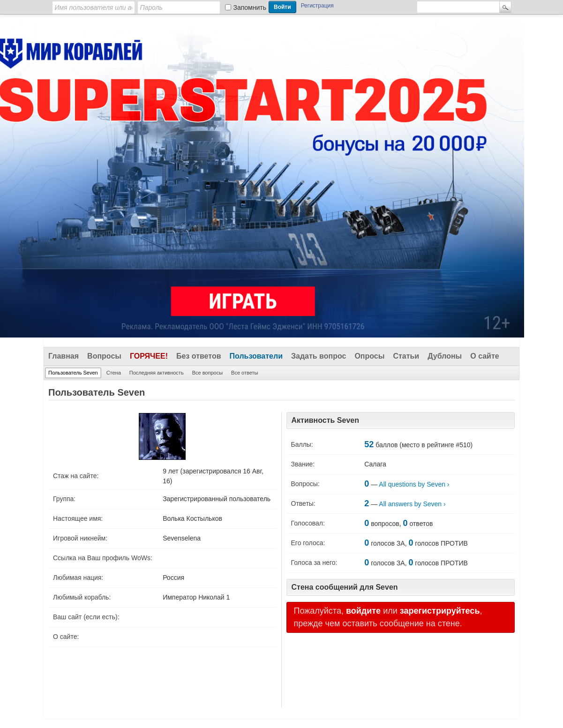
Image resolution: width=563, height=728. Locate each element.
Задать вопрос (319, 356)
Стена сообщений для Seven (345, 587)
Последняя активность (157, 373)
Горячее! (149, 356)
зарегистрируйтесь (440, 611)
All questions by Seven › (414, 484)
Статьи (406, 356)
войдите (363, 611)
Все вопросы (207, 373)
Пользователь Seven (73, 373)
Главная (64, 356)
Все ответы (244, 373)
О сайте (484, 356)
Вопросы (104, 356)
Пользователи (256, 356)
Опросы (369, 356)
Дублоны (445, 356)
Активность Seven (325, 420)
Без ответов (199, 356)
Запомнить (250, 8)
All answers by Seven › (412, 504)
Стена (114, 373)
